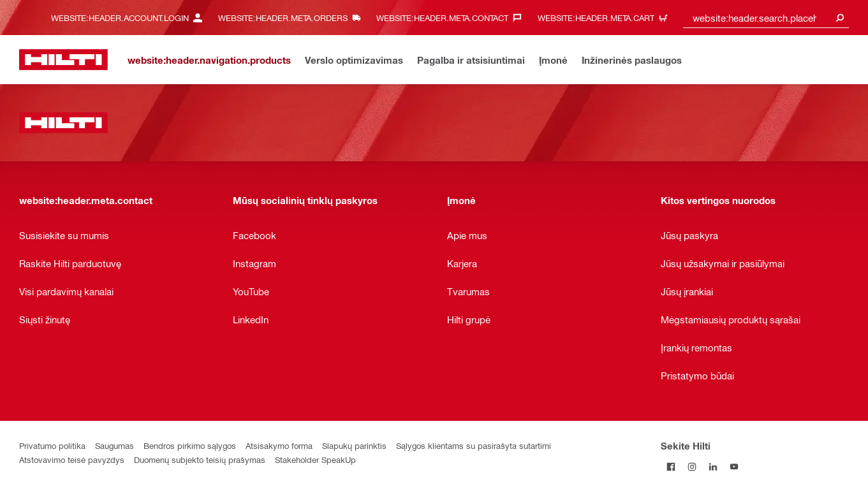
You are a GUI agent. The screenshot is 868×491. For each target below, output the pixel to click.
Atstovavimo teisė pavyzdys (72, 459)
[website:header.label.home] (63, 60)
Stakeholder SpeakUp (315, 459)
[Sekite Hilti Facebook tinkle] (671, 466)
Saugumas (114, 445)
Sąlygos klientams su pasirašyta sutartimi (474, 445)
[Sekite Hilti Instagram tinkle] (692, 466)
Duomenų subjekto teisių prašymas (200, 459)
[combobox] (766, 18)
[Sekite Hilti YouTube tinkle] (734, 466)
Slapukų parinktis (354, 445)
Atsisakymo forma (279, 445)
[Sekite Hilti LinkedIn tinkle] (713, 466)
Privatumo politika (52, 445)
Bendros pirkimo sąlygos (190, 445)
